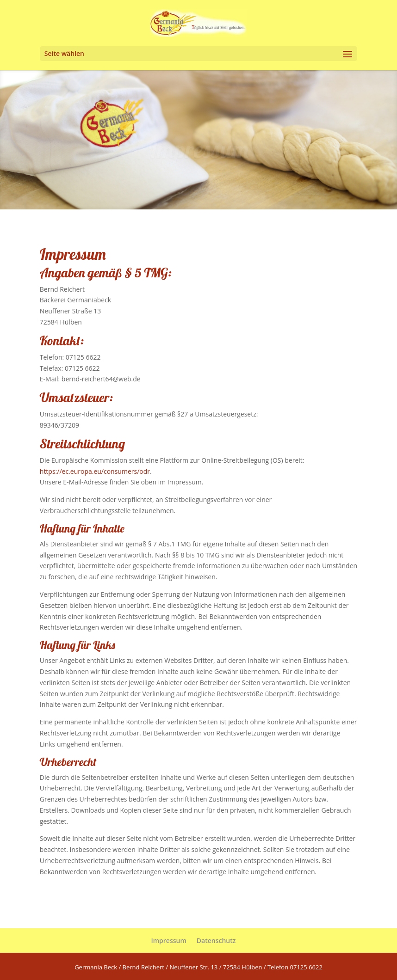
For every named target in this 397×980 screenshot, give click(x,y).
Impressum (168, 940)
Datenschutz (216, 940)
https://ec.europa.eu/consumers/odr (95, 471)
